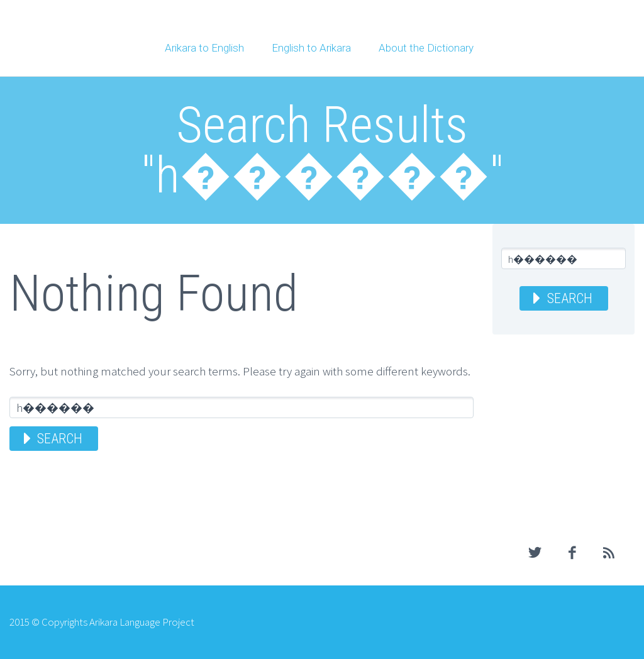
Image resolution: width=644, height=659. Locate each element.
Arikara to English (204, 48)
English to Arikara (311, 48)
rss (609, 553)
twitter (535, 553)
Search (60, 439)
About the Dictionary (426, 48)
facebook (572, 553)
